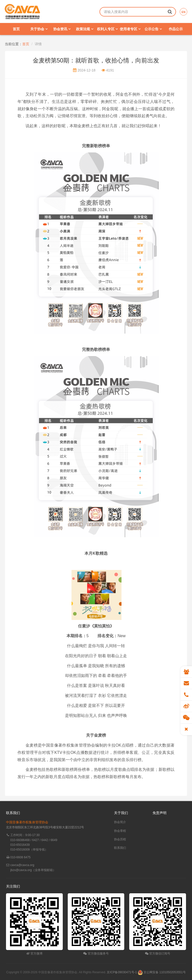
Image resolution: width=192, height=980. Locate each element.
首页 (16, 29)
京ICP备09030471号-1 (122, 972)
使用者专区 (130, 29)
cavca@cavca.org (22, 865)
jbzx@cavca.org (21, 870)
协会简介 (120, 822)
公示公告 (153, 29)
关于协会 (39, 29)
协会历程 (120, 839)
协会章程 (120, 831)
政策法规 (85, 29)
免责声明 (159, 813)
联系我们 (120, 848)
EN (183, 12)
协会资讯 (62, 29)
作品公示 (176, 29)
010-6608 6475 (20, 857)
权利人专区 (107, 29)
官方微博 (34, 954)
